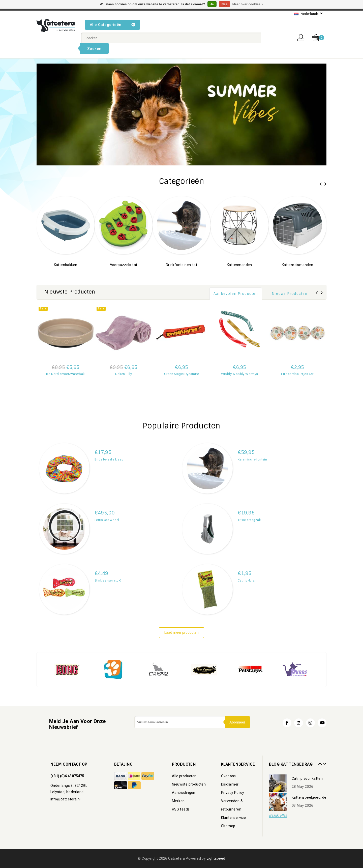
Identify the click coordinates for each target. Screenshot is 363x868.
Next (324, 762)
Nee (224, 4)
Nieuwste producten (189, 784)
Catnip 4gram (248, 581)
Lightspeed (216, 858)
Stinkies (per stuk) (108, 581)
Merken (178, 801)
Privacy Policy (233, 793)
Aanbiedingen (184, 793)
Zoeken (94, 49)
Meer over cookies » (248, 4)
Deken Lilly (124, 374)
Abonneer (237, 722)
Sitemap (228, 826)
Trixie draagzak (249, 520)
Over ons (229, 776)
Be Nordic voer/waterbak (65, 374)
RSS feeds (181, 809)
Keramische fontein (252, 459)
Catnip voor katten (307, 778)
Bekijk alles (278, 815)
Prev (319, 762)
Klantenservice (234, 818)
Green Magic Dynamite (181, 374)
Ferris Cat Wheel (107, 520)
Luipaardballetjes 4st (297, 374)
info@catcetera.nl (66, 799)
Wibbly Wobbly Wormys (240, 374)
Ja (212, 4)
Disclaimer (230, 784)
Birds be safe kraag (109, 459)
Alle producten (184, 776)
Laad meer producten (181, 632)
